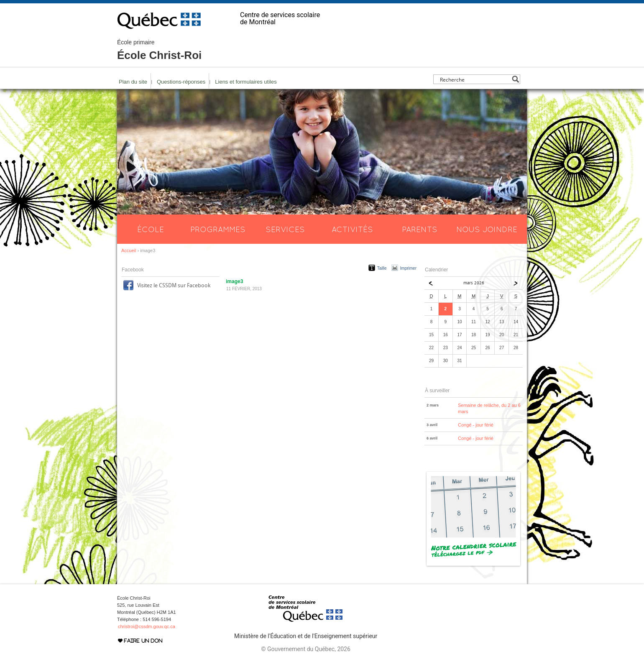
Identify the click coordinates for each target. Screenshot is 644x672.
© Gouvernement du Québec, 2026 (305, 649)
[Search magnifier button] (515, 79)
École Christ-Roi (159, 50)
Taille (382, 268)
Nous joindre (487, 229)
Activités (352, 229)
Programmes (218, 229)
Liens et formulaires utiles (246, 82)
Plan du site (133, 82)
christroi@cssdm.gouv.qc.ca (147, 626)
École (151, 229)
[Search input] (474, 79)
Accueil (129, 250)
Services (285, 229)
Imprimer (408, 268)
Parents (420, 229)
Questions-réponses (181, 82)
